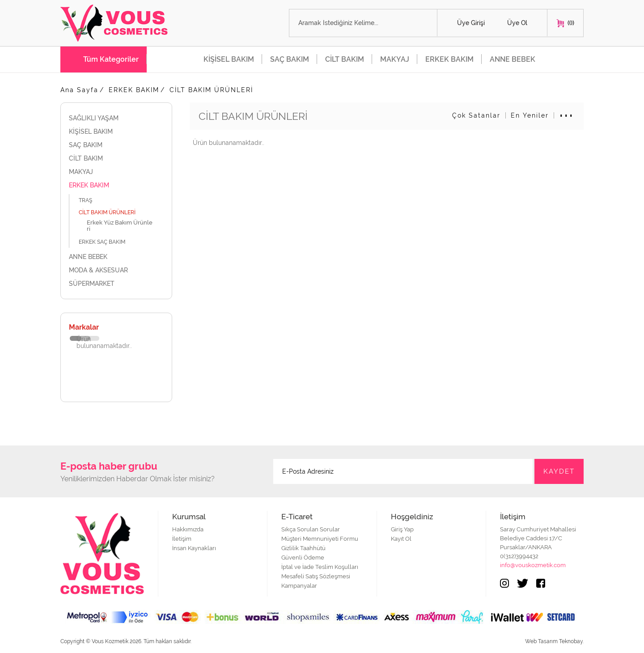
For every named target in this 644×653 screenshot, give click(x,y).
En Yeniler (530, 115)
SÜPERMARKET (116, 284)
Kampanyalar (299, 586)
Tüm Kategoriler (111, 59)
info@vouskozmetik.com (533, 565)
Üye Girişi (471, 23)
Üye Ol (517, 23)
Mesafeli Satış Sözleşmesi (316, 576)
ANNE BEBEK (513, 59)
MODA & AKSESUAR (116, 270)
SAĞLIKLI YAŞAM (116, 118)
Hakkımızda (188, 529)
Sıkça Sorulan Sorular (311, 529)
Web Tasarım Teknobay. (554, 641)
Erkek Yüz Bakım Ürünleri (120, 226)
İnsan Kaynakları (194, 548)
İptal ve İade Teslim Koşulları (320, 567)
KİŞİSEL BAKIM (229, 59)
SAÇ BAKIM (290, 59)
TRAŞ (90, 200)
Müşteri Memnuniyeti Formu (320, 539)
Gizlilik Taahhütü (303, 548)
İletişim (182, 539)
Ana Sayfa (79, 90)
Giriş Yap (402, 529)
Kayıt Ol (401, 539)
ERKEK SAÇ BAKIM (107, 242)
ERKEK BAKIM (449, 59)
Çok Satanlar (476, 115)
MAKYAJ (395, 59)
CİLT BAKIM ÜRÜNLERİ (211, 90)
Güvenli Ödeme (303, 558)
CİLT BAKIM (345, 59)
